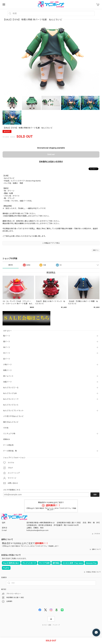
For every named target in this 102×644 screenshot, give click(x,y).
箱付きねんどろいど (11, 422)
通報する (96, 250)
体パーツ (7, 347)
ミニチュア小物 (9, 434)
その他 (6, 428)
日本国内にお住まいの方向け (51, 162)
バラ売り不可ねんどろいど (13, 416)
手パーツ (7, 353)
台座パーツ (7, 382)
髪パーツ (7, 336)
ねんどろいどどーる (11, 388)
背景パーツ (7, 370)
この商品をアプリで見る (51, 243)
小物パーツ (7, 365)
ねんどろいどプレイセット (13, 411)
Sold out (51, 154)
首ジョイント (8, 376)
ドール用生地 (8, 445)
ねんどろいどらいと (11, 405)
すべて (11, 265)
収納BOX (7, 439)
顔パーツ (7, 342)
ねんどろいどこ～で (11, 399)
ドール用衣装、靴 (10, 451)
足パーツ (7, 359)
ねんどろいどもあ (10, 393)
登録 (95, 495)
